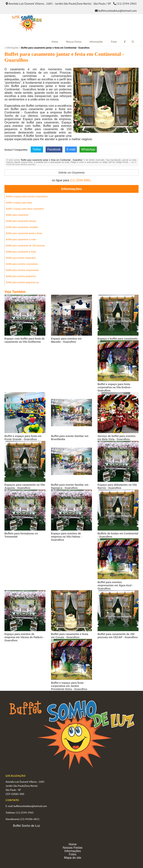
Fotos (114, 42)
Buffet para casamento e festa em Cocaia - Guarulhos (70, 636)
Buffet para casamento (17, 215)
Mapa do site (73, 858)
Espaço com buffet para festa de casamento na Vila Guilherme (25, 340)
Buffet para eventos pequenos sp (22, 282)
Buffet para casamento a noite (21, 239)
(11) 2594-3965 (127, 4)
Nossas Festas (74, 42)
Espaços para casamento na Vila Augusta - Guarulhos (25, 486)
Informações (96, 42)
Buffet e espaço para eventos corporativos (27, 197)
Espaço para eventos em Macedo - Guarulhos (66, 340)
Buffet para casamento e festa (21, 252)
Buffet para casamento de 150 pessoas (25, 246)
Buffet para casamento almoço (21, 221)
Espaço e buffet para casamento (118, 339)
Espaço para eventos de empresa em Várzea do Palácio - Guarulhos (24, 637)
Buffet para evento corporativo (21, 258)
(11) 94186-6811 (30, 819)
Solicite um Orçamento (71, 173)
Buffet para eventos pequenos (21, 276)
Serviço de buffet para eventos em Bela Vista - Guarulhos (117, 438)
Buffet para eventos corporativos (22, 264)
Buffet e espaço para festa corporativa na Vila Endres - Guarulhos (115, 387)
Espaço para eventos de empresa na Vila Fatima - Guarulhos (66, 537)
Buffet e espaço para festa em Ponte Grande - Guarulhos (23, 438)
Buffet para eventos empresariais (22, 270)
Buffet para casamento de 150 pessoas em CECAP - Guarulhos (118, 636)
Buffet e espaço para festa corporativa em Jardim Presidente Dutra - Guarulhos (69, 686)
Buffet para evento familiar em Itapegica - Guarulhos (70, 486)
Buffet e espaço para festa (19, 203)
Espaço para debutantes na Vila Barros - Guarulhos (117, 486)
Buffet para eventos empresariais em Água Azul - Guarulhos (115, 585)
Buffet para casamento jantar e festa (24, 233)
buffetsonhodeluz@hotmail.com (117, 11)
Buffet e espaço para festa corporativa (25, 209)
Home (55, 42)
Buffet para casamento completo (22, 227)
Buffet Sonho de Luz (27, 826)
